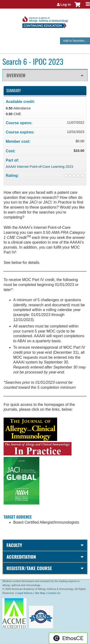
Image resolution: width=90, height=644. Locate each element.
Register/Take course (29, 568)
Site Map (40, 593)
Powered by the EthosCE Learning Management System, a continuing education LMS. (68, 638)
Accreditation (21, 557)
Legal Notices (25, 593)
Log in (66, 5)
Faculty (14, 545)
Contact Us (54, 593)
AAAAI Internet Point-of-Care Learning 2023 (39, 167)
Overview (16, 75)
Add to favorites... (75, 41)
